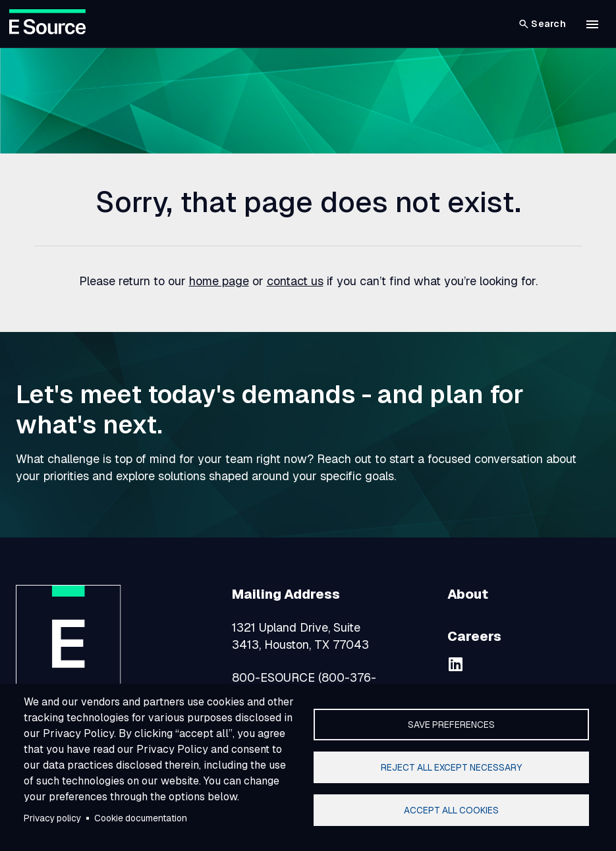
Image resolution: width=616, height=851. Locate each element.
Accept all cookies (451, 810)
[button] (592, 24)
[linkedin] (455, 664)
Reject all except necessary (451, 767)
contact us (295, 281)
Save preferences (451, 725)
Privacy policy (52, 818)
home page (219, 281)
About (468, 594)
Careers (474, 636)
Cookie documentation (141, 818)
